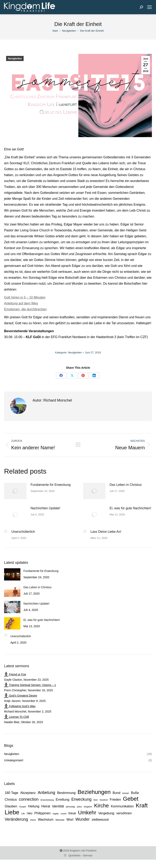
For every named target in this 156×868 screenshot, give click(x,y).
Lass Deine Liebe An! (106, 532)
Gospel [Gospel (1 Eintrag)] (23, 807)
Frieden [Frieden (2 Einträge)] (115, 799)
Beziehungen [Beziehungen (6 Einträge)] (94, 792)
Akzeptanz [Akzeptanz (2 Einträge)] (28, 793)
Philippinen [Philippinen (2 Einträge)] (43, 813)
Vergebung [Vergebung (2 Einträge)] (106, 813)
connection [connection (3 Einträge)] (29, 799)
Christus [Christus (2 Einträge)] (11, 799)
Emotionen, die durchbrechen (25, 309)
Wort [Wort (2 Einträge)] (70, 819)
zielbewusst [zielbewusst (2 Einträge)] (100, 819)
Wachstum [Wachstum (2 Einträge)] (46, 819)
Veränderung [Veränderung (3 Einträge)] (16, 819)
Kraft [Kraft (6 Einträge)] (142, 806)
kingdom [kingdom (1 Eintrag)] (88, 807)
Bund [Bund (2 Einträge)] (116, 793)
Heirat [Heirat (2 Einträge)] (46, 806)
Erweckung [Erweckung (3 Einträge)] (81, 799)
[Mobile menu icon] (149, 7)
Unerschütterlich (23, 532)
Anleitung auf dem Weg (21, 303)
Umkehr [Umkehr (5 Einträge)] (87, 813)
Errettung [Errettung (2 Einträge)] (63, 799)
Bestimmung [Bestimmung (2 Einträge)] (66, 793)
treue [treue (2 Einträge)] (72, 813)
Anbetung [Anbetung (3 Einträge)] (46, 793)
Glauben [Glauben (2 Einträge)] (11, 806)
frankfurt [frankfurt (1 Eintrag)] (104, 800)
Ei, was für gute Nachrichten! (130, 508)
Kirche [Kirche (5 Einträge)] (102, 806)
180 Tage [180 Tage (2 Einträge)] (12, 793)
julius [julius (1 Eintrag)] (79, 807)
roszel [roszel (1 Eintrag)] (64, 814)
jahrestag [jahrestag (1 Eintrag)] (70, 807)
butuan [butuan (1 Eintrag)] (126, 793)
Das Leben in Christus (126, 485)
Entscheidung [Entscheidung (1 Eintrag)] (47, 800)
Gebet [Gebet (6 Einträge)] (131, 799)
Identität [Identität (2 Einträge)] (58, 806)
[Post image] (15, 491)
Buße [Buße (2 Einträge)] (135, 793)
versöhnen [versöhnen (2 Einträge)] (124, 813)
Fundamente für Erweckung (51, 485)
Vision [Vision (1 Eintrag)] (33, 820)
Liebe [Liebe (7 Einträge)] (12, 812)
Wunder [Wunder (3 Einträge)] (82, 819)
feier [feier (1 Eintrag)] (96, 800)
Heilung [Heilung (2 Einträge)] (34, 806)
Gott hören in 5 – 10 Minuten (25, 297)
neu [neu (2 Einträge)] (30, 813)
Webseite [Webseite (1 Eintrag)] (60, 820)
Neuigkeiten (15, 59)
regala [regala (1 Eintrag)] (56, 814)
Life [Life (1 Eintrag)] (23, 814)
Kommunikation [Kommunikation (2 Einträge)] (122, 806)
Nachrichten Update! (45, 508)
